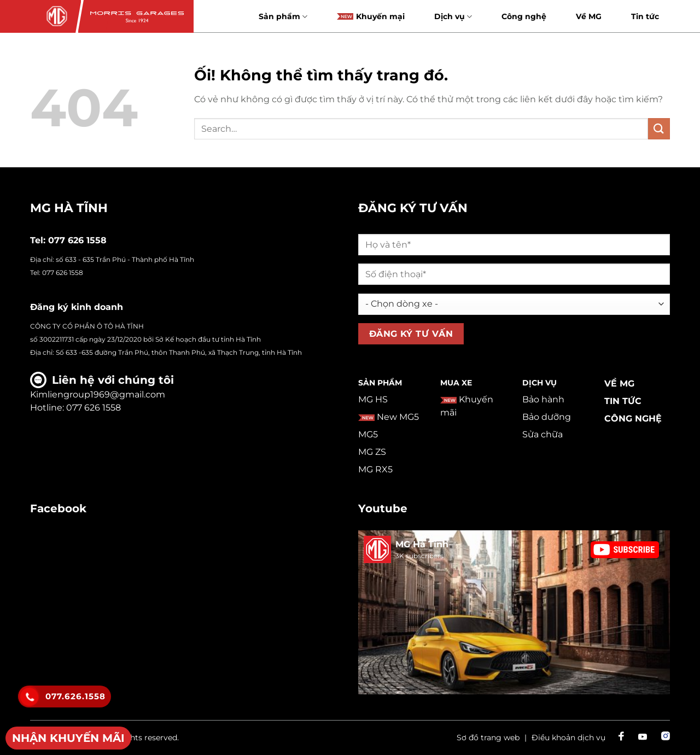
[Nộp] (659, 129)
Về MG (589, 16)
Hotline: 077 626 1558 (75, 408)
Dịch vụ (453, 17)
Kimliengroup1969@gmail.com (98, 394)
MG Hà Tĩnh (422, 544)
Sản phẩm (283, 17)
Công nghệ (524, 16)
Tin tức (645, 16)
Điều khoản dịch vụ (568, 738)
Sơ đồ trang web (488, 738)
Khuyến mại (371, 16)
